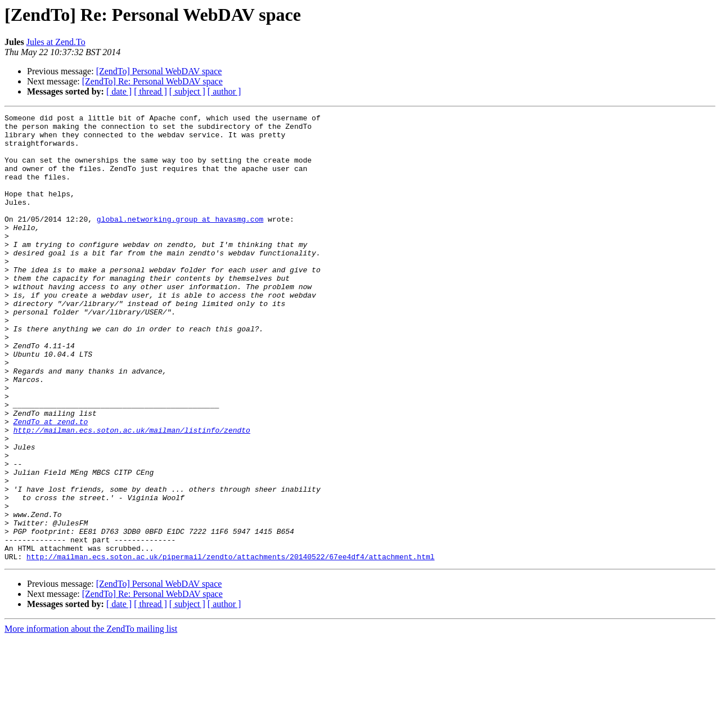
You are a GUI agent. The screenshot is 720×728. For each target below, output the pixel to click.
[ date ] (119, 91)
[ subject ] (187, 91)
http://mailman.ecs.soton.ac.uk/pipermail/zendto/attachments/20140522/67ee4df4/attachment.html (230, 646)
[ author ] (224, 91)
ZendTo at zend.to (51, 484)
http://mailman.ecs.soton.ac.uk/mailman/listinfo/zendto (132, 494)
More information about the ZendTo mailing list (91, 718)
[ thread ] (150, 91)
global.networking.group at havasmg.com (180, 241)
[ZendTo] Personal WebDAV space (159, 71)
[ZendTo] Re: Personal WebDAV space (152, 81)
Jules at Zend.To (56, 42)
